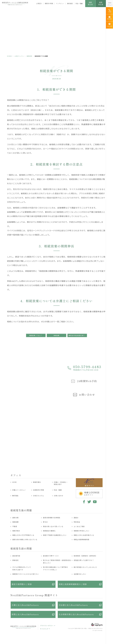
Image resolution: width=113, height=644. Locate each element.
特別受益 (77, 522)
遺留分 (76, 518)
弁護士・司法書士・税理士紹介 (61, 483)
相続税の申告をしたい (82, 531)
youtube (95, 502)
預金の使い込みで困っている (53, 526)
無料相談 (70, 4)
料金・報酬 (79, 4)
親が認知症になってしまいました (85, 567)
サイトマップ (44, 629)
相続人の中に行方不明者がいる (23, 535)
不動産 (15, 526)
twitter (89, 502)
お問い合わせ (59, 496)
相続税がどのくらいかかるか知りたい (26, 574)
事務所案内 (37, 482)
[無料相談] (109, 18)
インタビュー (60, 4)
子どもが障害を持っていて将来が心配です (22, 568)
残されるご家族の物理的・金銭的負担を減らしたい (57, 561)
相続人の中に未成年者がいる (84, 535)
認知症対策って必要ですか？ (84, 560)
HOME (9, 56)
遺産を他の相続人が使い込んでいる (25, 539)
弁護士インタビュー (19, 490)
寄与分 (45, 522)
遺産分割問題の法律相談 (52, 518)
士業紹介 (39, 4)
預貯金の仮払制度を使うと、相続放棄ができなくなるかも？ (78, 335)
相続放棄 (29, 56)
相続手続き (16, 531)
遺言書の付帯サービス (51, 556)
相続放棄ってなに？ (36, 335)
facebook (84, 502)
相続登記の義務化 (49, 531)
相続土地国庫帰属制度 (82, 539)
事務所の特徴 (49, 4)
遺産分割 (16, 518)
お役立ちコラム (19, 56)
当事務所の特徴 (39, 490)
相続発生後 (101, 3)
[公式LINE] (109, 25)
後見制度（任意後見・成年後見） (85, 556)
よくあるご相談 (79, 526)
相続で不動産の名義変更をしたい (55, 535)
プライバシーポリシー (47, 626)
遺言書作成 (16, 556)
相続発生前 (90, 3)
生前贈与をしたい (80, 574)
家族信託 (16, 560)
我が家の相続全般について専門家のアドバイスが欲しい (55, 568)
